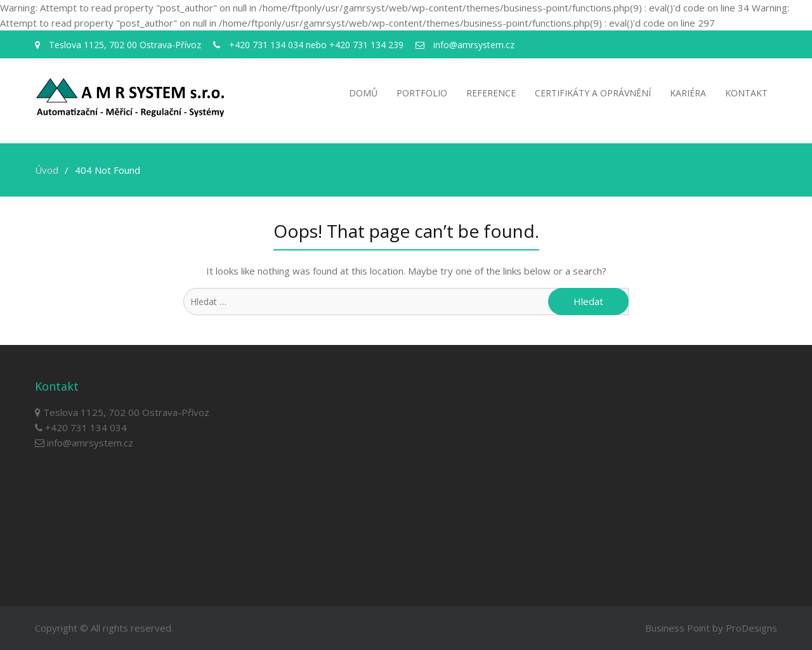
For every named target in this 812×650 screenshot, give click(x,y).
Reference (491, 93)
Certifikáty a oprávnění (593, 93)
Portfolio (422, 93)
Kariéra (688, 93)
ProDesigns (751, 628)
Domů (363, 93)
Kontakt (746, 93)
